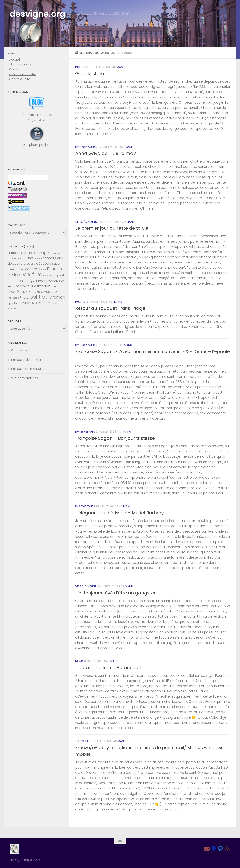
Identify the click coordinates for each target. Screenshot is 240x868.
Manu (121, 67)
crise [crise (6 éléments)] (27, 264)
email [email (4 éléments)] (43, 270)
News (79, 661)
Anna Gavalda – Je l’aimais (106, 153)
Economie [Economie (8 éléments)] (32, 269)
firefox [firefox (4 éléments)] (46, 276)
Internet (81, 67)
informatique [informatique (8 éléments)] (26, 286)
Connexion (19, 350)
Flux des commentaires (28, 369)
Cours (14, 69)
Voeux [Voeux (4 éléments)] (51, 303)
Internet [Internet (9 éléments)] (44, 286)
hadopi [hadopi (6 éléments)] (29, 281)
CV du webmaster (23, 74)
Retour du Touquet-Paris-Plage (110, 308)
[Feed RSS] (228, 849)
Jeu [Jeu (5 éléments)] (54, 287)
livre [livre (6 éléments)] (31, 292)
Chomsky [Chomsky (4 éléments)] (20, 259)
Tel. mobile (83, 741)
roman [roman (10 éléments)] (59, 297)
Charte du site (20, 79)
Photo (80, 302)
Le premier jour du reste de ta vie (112, 228)
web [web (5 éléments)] (58, 303)
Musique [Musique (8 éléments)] (50, 292)
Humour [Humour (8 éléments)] (41, 281)
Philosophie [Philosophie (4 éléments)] (14, 298)
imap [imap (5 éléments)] (11, 287)
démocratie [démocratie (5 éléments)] (15, 269)
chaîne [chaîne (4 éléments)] (11, 259)
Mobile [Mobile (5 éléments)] (39, 292)
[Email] (207, 849)
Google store (90, 74)
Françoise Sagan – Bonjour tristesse (115, 438)
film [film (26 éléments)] (37, 274)
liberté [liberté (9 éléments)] (13, 292)
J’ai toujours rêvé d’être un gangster (115, 593)
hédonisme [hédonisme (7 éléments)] (57, 281)
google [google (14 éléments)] (15, 281)
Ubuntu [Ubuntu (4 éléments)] (35, 303)
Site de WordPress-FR (27, 378)
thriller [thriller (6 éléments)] (26, 303)
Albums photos (20, 64)
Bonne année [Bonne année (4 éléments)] (54, 253)
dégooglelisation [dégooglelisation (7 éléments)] (49, 264)
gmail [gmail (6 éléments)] (60, 275)
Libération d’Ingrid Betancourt (109, 668)
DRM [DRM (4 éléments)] (33, 264)
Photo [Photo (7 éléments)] (24, 298)
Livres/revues (85, 147)
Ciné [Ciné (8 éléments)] (29, 258)
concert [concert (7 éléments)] (48, 258)
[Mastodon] (221, 849)
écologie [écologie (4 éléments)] (12, 309)
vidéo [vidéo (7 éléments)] (43, 303)
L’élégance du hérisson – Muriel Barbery (120, 513)
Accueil (15, 60)
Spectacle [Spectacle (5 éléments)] (14, 303)
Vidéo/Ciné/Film (86, 222)
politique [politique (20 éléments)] (41, 297)
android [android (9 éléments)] (30, 253)
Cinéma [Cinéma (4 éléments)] (38, 259)
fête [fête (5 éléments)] (53, 276)
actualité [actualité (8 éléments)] (15, 253)
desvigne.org (38, 14)
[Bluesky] (214, 849)
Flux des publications (26, 360)
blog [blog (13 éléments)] (42, 253)
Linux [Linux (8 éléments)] (23, 292)
